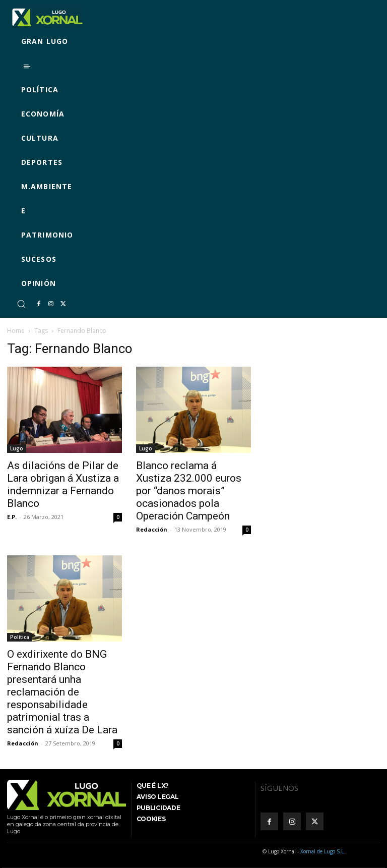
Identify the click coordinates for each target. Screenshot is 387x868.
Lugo (17, 448)
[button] (21, 304)
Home (16, 331)
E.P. (12, 517)
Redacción (152, 529)
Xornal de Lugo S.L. (323, 851)
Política (20, 637)
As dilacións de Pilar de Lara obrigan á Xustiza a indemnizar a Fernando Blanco (63, 484)
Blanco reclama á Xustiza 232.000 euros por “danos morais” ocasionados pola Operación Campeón (189, 491)
